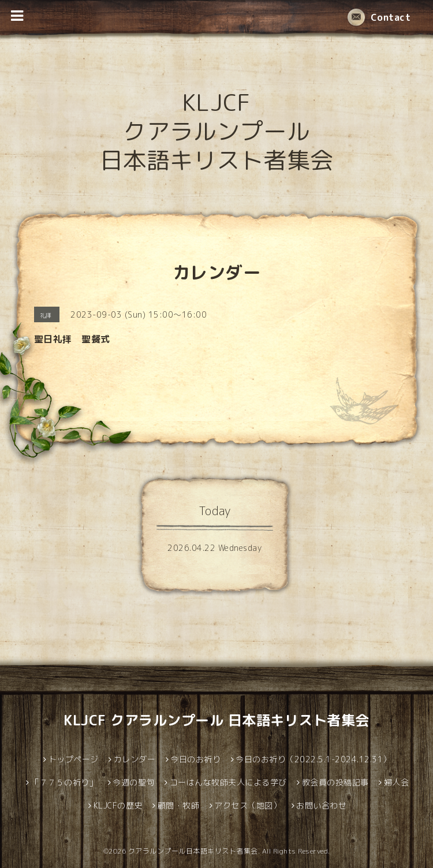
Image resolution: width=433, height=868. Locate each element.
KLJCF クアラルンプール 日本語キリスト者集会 (217, 131)
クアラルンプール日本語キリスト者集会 (193, 851)
